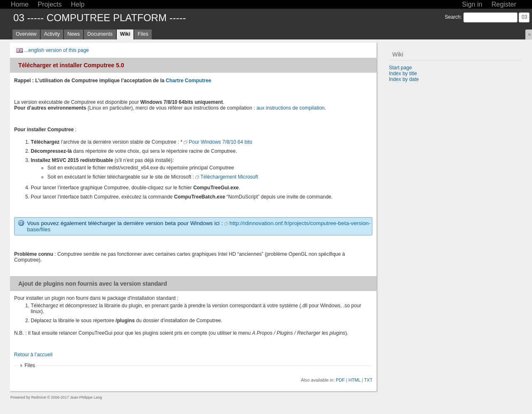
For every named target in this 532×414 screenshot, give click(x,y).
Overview (26, 34)
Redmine (39, 397)
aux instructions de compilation (291, 108)
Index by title (403, 73)
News (74, 34)
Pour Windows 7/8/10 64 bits (220, 142)
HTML (354, 380)
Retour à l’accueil (33, 355)
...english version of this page (56, 50)
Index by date (404, 79)
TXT (368, 380)
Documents (100, 34)
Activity (52, 34)
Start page (400, 68)
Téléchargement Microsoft (229, 177)
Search (453, 17)
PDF (340, 380)
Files (143, 34)
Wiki (125, 34)
